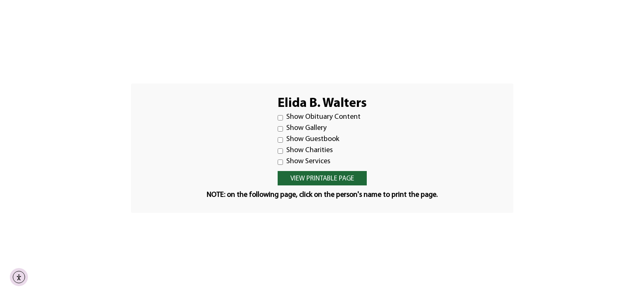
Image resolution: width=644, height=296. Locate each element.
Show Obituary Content (319, 117)
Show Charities (305, 150)
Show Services (304, 161)
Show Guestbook (308, 139)
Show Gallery (302, 128)
